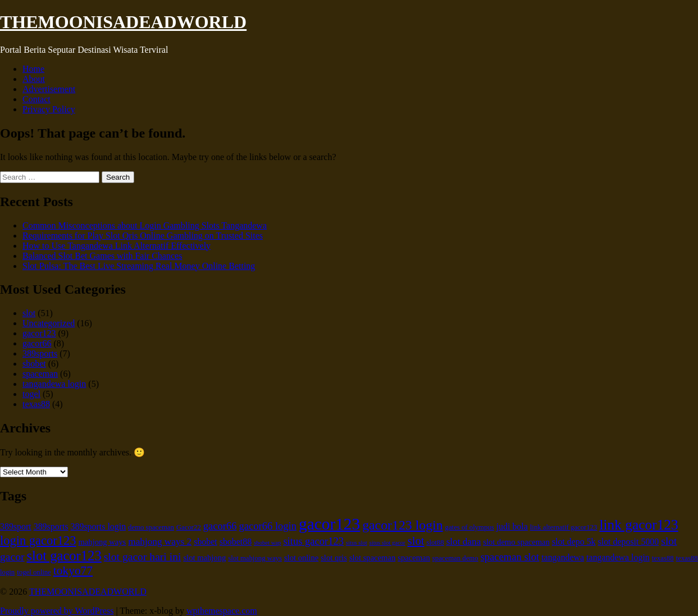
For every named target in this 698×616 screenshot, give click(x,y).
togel (31, 394)
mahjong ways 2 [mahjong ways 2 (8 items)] (160, 542)
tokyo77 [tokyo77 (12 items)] (73, 571)
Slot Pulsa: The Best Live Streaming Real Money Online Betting (139, 266)
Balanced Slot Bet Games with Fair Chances (102, 256)
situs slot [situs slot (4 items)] (357, 543)
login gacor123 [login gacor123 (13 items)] (38, 540)
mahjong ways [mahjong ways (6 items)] (102, 542)
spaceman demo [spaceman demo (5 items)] (455, 558)
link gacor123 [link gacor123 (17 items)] (638, 524)
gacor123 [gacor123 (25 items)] (329, 524)
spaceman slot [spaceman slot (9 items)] (510, 557)
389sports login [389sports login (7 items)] (99, 526)
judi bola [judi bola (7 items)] (512, 526)
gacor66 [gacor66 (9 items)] (220, 526)
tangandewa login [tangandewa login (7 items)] (618, 557)
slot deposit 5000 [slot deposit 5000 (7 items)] (629, 542)
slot (29, 313)
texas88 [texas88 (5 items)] (663, 558)
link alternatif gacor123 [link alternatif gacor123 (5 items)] (564, 527)
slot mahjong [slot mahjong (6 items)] (204, 558)
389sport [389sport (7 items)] (16, 526)
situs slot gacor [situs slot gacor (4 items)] (387, 543)
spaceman (40, 374)
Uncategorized (49, 323)
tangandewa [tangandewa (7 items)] (563, 557)
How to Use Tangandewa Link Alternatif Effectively (117, 246)
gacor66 (37, 343)
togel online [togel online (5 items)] (34, 572)
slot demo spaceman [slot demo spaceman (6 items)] (516, 542)
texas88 (36, 404)
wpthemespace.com (222, 611)
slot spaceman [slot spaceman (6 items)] (372, 558)
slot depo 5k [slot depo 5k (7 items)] (574, 542)
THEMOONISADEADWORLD (123, 22)
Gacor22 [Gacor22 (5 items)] (189, 527)
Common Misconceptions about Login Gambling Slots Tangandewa (145, 225)
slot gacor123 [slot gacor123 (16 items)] (64, 556)
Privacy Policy (49, 109)
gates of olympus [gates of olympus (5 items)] (470, 527)
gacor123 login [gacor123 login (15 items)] (402, 525)
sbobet (34, 364)
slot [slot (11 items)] (416, 541)
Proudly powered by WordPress (57, 611)
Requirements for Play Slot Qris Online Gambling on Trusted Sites (143, 236)
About (34, 79)
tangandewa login (54, 384)
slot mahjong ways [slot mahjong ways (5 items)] (255, 558)
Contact (37, 99)
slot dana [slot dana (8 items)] (464, 542)
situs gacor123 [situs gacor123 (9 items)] (313, 541)
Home (33, 69)
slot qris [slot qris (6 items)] (334, 558)
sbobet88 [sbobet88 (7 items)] (236, 542)
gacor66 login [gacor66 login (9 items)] (268, 526)
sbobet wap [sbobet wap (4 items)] (267, 543)
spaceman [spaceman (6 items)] (414, 558)
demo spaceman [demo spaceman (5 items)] (151, 527)
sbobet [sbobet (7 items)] (206, 542)
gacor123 (39, 333)
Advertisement (49, 89)
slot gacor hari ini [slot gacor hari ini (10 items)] (143, 557)
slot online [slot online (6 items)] (301, 558)
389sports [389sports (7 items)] (51, 526)
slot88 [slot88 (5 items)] (435, 542)
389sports (40, 353)
